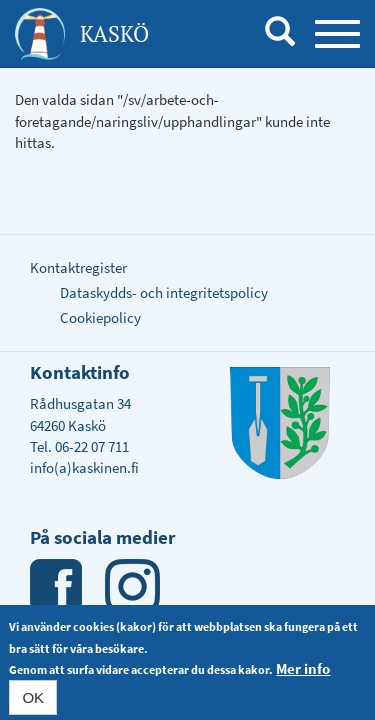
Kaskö (114, 33)
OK (33, 699)
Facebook (57, 586)
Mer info (303, 670)
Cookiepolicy (100, 317)
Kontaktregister (78, 267)
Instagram (132, 586)
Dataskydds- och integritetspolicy (164, 292)
